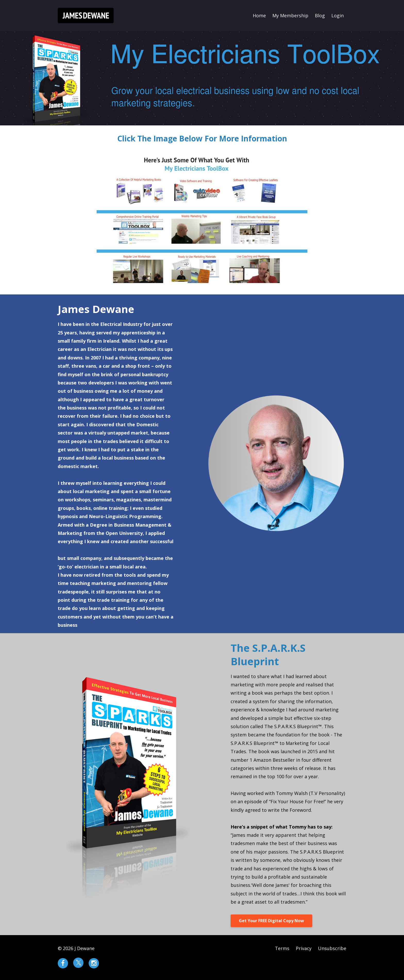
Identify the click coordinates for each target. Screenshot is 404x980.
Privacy (304, 948)
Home (259, 15)
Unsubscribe (332, 948)
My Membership (290, 15)
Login (338, 15)
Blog (320, 15)
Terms (282, 948)
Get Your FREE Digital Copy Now (271, 921)
